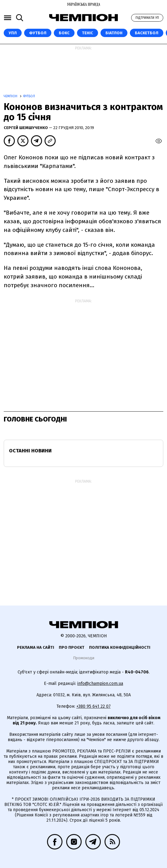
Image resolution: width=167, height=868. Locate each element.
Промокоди (84, 658)
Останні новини (30, 451)
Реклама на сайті (36, 647)
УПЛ (13, 33)
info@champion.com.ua (100, 683)
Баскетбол (147, 33)
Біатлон (114, 33)
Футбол (38, 33)
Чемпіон (11, 96)
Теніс (88, 33)
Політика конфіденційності (120, 647)
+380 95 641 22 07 (94, 706)
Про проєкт (72, 647)
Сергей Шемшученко (26, 128)
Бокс (64, 33)
